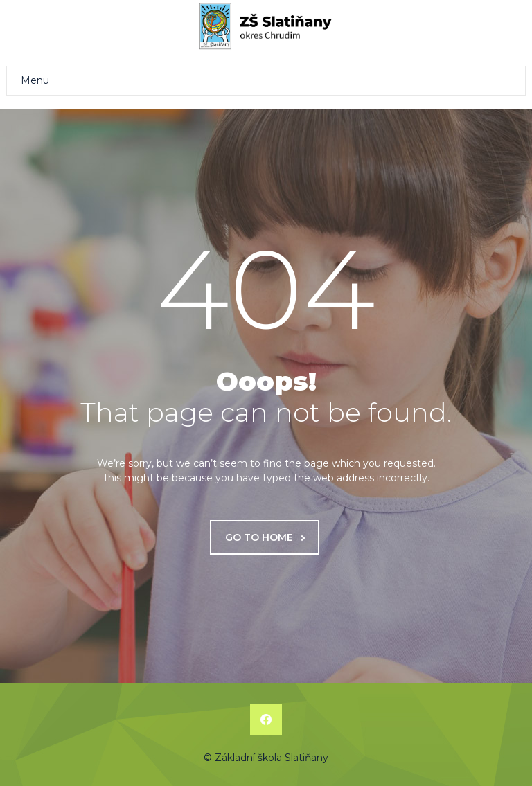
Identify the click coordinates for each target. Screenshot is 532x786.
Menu (273, 81)
